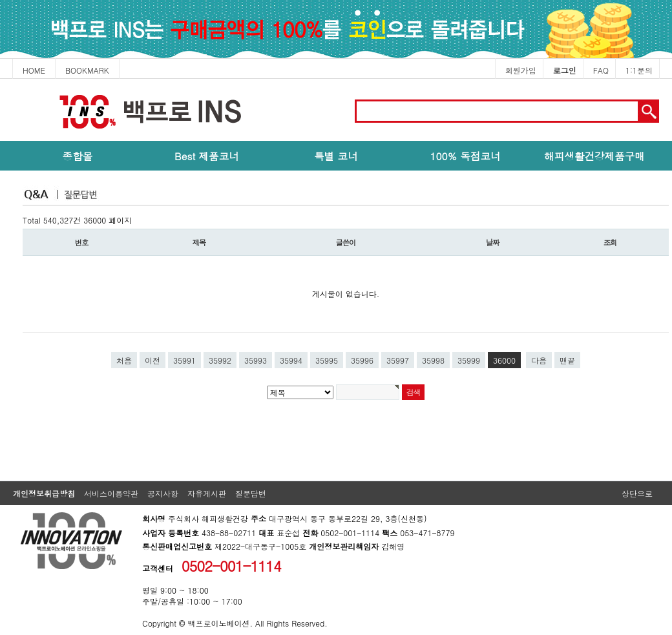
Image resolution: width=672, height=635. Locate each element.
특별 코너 (336, 156)
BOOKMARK (87, 70)
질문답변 (251, 493)
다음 (539, 360)
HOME (34, 70)
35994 (291, 360)
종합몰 (78, 156)
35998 (433, 360)
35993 (256, 360)
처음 (124, 360)
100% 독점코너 (465, 156)
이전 (152, 360)
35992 (220, 360)
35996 (362, 360)
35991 (184, 360)
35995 (327, 360)
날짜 (493, 242)
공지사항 (163, 493)
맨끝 (567, 360)
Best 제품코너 (207, 156)
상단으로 (637, 493)
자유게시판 (207, 493)
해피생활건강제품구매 (594, 156)
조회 (610, 242)
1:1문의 (639, 70)
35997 (398, 360)
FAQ (601, 70)
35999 (469, 360)
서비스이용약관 (111, 493)
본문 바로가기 (0, 79)
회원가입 (521, 70)
